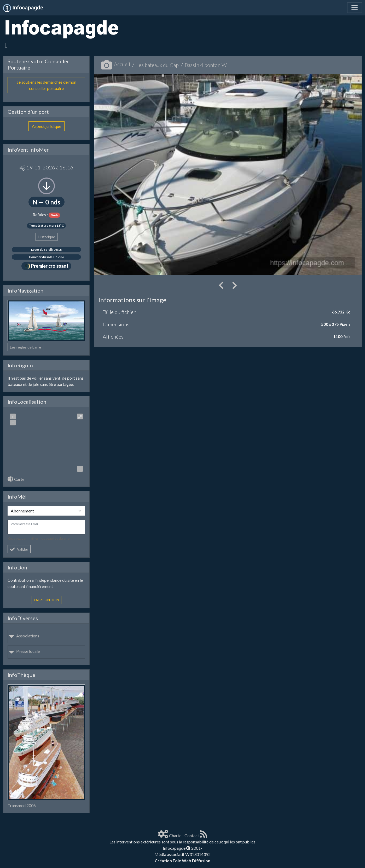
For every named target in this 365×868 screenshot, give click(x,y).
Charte (175, 835)
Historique (47, 237)
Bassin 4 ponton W (206, 65)
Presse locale (24, 651)
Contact (192, 835)
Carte (16, 479)
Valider (19, 549)
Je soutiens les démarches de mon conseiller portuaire (47, 85)
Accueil (116, 64)
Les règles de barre (25, 347)
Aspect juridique (47, 126)
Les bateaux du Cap (157, 65)
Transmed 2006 (22, 805)
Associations (24, 636)
